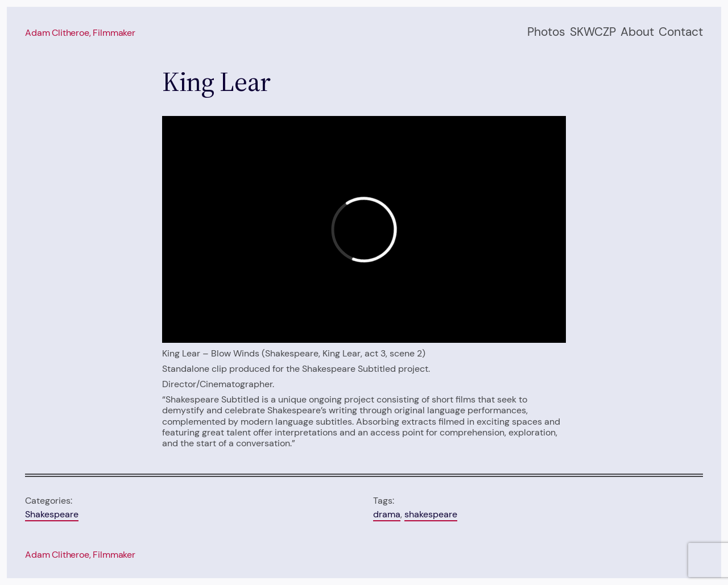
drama (387, 514)
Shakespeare (52, 514)
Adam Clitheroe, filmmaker (80, 33)
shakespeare (431, 514)
